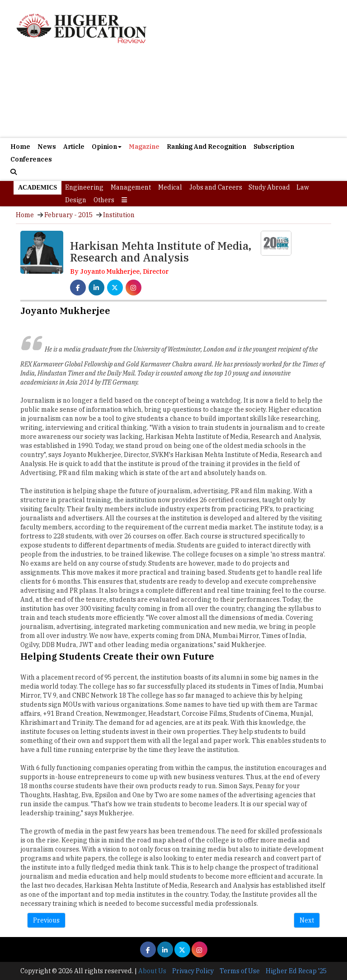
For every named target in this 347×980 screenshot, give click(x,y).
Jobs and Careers (216, 187)
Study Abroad (269, 187)
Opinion (107, 147)
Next (307, 920)
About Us (152, 971)
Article (74, 147)
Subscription (274, 147)
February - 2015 (68, 215)
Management (131, 187)
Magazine (144, 147)
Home (20, 147)
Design (76, 200)
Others (104, 200)
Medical (170, 187)
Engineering (84, 187)
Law (303, 187)
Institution (119, 215)
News (47, 147)
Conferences (31, 159)
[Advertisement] (173, 93)
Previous (46, 920)
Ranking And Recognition (206, 147)
